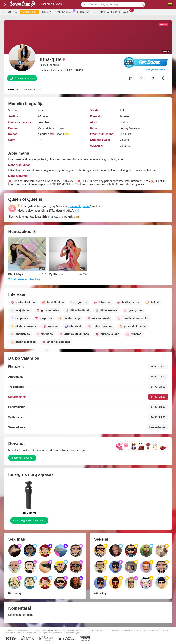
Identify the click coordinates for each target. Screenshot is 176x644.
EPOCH (82, 630)
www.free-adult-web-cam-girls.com (50, 630)
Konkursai (83, 12)
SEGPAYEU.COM (95, 630)
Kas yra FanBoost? (157, 69)
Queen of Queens (79, 206)
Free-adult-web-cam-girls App (112, 12)
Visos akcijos (66, 12)
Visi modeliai (10, 12)
